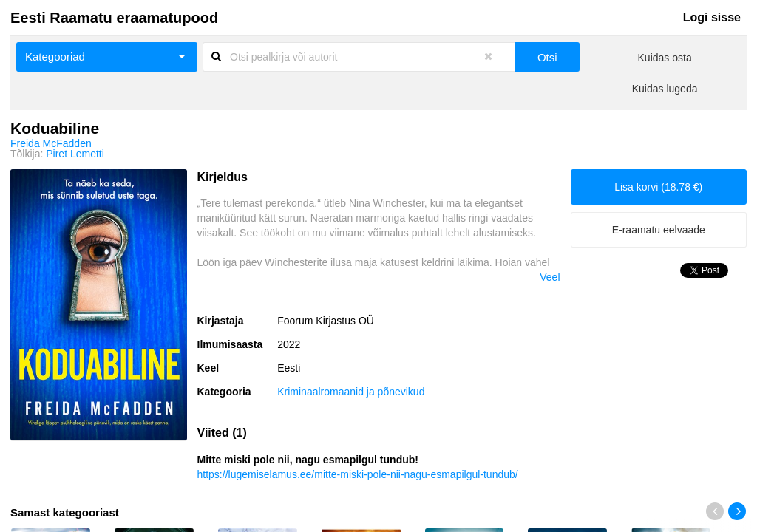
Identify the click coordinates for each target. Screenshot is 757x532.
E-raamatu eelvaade (659, 230)
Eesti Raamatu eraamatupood (114, 18)
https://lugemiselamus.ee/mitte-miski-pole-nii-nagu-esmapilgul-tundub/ (358, 474)
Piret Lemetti (75, 154)
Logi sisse (712, 17)
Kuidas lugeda (665, 89)
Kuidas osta (665, 58)
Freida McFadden (51, 143)
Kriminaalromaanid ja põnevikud (351, 392)
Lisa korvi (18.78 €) (658, 187)
